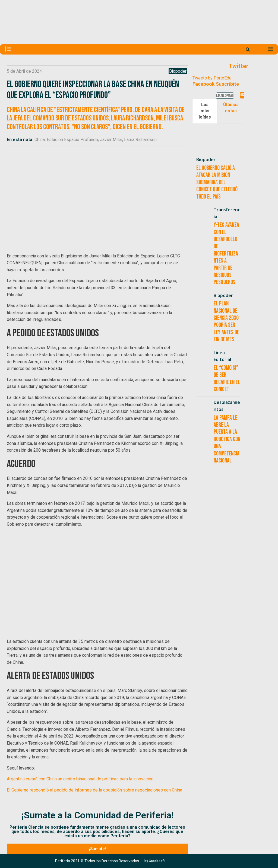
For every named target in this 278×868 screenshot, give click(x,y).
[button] (97, 849)
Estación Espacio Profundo (72, 140)
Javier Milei (111, 140)
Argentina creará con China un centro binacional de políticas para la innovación (80, 779)
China (40, 140)
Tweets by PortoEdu (212, 78)
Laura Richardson (140, 140)
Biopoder (178, 71)
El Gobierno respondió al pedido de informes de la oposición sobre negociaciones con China (94, 790)
